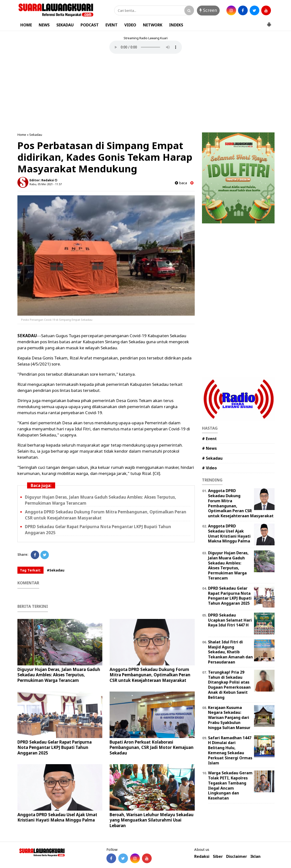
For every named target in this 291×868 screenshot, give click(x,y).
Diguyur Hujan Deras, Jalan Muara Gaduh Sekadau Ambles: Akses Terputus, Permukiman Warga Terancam (59, 675)
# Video (209, 468)
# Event (209, 439)
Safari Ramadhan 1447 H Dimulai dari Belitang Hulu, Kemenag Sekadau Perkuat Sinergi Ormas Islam (230, 750)
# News (209, 448)
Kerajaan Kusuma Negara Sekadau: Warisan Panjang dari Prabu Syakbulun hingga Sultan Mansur (229, 718)
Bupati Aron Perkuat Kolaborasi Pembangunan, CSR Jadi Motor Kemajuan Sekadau (152, 747)
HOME (26, 25)
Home (22, 135)
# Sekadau (212, 458)
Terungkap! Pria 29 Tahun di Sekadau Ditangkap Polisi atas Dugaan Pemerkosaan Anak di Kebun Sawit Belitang (229, 685)
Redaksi (202, 857)
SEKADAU (65, 25)
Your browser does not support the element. (146, 47)
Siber (218, 857)
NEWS (44, 25)
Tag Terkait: (30, 570)
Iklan (255, 857)
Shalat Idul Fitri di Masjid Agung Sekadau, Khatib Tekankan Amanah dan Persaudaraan (230, 652)
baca (181, 183)
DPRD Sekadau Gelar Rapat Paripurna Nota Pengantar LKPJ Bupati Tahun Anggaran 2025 (55, 747)
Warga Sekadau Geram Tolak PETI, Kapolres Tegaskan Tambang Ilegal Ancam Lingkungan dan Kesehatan (230, 785)
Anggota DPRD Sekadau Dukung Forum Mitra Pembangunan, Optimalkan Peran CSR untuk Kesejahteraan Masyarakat (150, 675)
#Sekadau (56, 570)
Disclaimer (237, 857)
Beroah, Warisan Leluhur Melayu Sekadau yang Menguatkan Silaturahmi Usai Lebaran (152, 820)
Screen (208, 10)
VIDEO (130, 25)
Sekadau (36, 135)
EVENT (112, 25)
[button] (269, 23)
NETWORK (153, 25)
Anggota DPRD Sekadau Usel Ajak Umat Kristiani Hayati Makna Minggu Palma (57, 817)
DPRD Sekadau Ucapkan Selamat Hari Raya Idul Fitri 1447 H (230, 620)
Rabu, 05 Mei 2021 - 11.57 (46, 184)
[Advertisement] (146, 94)
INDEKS (176, 25)
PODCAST (90, 25)
